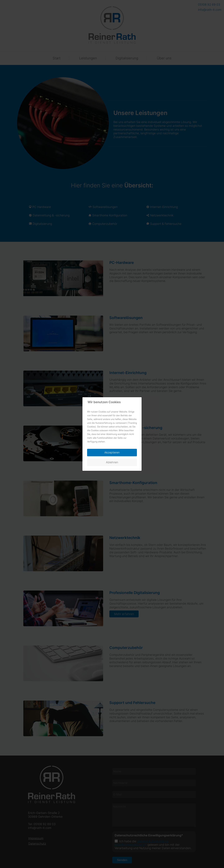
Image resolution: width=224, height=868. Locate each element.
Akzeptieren (112, 452)
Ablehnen (112, 462)
